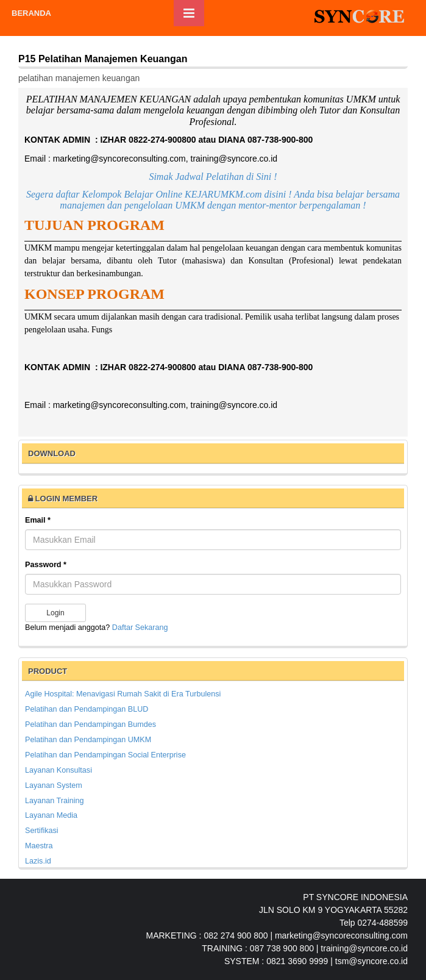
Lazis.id (38, 861)
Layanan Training (55, 801)
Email (38, 520)
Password (46, 565)
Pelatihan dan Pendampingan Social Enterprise (105, 755)
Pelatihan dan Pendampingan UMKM (88, 740)
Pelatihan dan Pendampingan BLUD (87, 709)
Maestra (39, 846)
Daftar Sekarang (140, 628)
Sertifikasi (42, 831)
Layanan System (54, 785)
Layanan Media (51, 815)
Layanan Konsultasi (59, 770)
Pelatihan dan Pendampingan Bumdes (91, 724)
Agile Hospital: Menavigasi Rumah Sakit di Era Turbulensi (123, 694)
